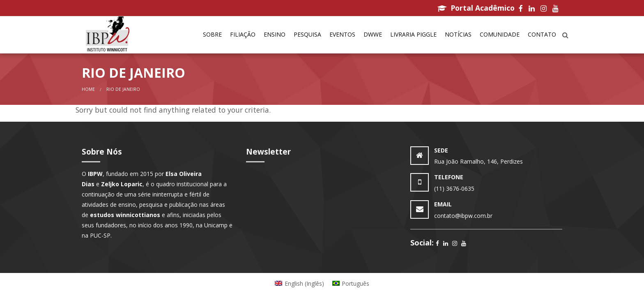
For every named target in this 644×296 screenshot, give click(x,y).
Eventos (342, 34)
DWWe (373, 34)
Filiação (243, 34)
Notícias (458, 34)
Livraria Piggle (413, 34)
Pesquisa (307, 34)
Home (88, 89)
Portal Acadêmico (476, 8)
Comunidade (500, 34)
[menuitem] (212, 35)
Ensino (275, 34)
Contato (542, 34)
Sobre (212, 34)
